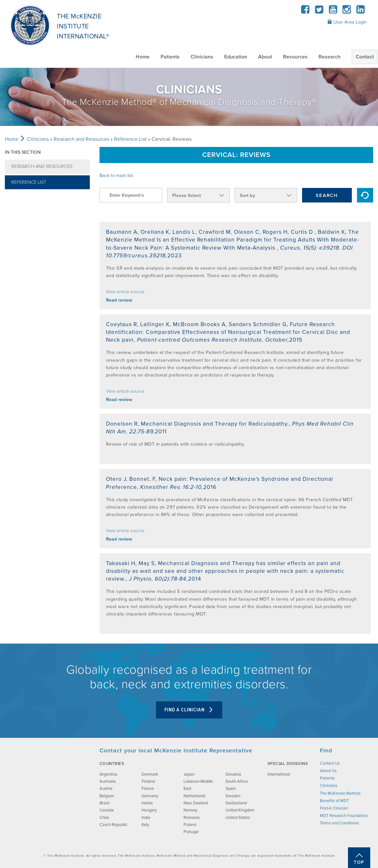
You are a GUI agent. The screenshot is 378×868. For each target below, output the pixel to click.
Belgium (107, 796)
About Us (328, 771)
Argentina (108, 774)
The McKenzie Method (340, 793)
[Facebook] (305, 11)
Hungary (149, 810)
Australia (108, 781)
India (146, 818)
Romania (192, 818)
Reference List (130, 139)
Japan (189, 774)
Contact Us (330, 763)
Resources (295, 57)
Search (327, 195)
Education (236, 57)
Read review (119, 300)
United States (238, 818)
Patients (170, 57)
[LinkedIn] (360, 11)
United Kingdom (240, 810)
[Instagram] (347, 11)
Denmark (150, 774)
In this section (23, 152)
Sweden (233, 796)
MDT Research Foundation (344, 816)
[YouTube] (333, 11)
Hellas (147, 803)
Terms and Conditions (339, 823)
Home (143, 57)
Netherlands (194, 796)
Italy (145, 825)
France (148, 789)
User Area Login (347, 22)
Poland (190, 825)
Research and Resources (81, 139)
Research (330, 57)
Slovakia (233, 774)
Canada (107, 810)
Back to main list (116, 176)
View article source (125, 292)
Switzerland (236, 803)
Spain (231, 789)
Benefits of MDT (334, 801)
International (279, 774)
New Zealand (196, 803)
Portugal (191, 832)
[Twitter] (319, 11)
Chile (104, 818)
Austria (106, 789)
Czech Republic (113, 825)
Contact (365, 57)
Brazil (105, 803)
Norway (190, 810)
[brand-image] (46, 779)
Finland (148, 781)
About (265, 57)
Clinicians (202, 57)
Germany (150, 796)
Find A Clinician (189, 710)
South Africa (237, 781)
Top (359, 862)
